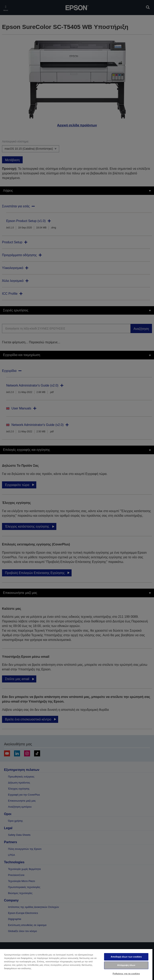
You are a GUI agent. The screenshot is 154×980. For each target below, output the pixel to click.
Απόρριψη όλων (126, 965)
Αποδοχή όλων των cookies (126, 957)
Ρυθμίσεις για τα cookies (126, 974)
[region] (76, 964)
